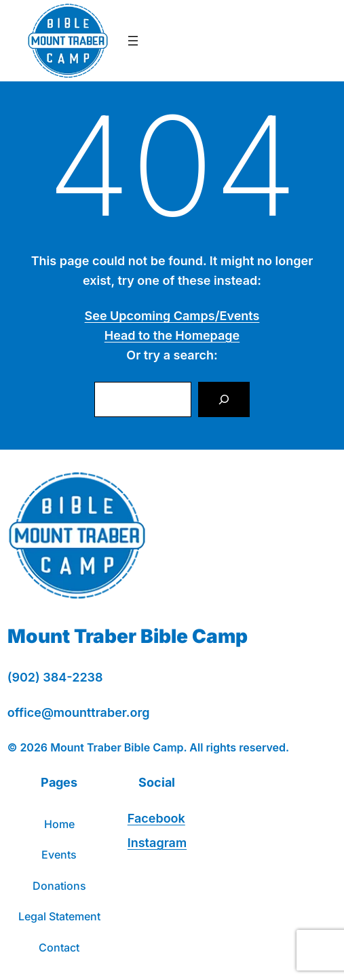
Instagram (157, 843)
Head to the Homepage (172, 335)
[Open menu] (133, 41)
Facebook (156, 818)
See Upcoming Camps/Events (172, 316)
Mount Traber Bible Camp (128, 636)
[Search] (224, 399)
